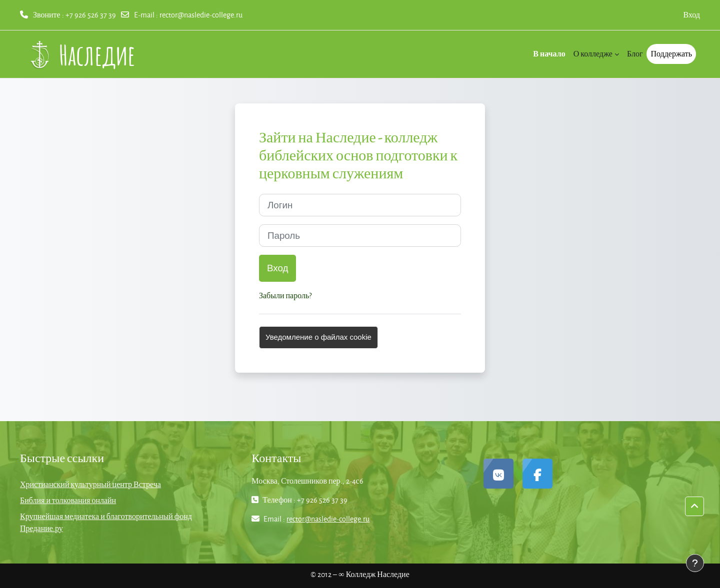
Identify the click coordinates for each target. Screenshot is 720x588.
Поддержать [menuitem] (671, 54)
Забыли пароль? (285, 295)
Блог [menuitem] (635, 54)
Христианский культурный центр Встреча (90, 484)
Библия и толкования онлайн (68, 500)
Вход (691, 15)
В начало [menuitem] (549, 54)
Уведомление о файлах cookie (318, 337)
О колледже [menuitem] (593, 54)
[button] (694, 507)
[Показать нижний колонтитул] (695, 563)
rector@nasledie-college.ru (201, 15)
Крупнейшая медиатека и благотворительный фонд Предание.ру (106, 522)
